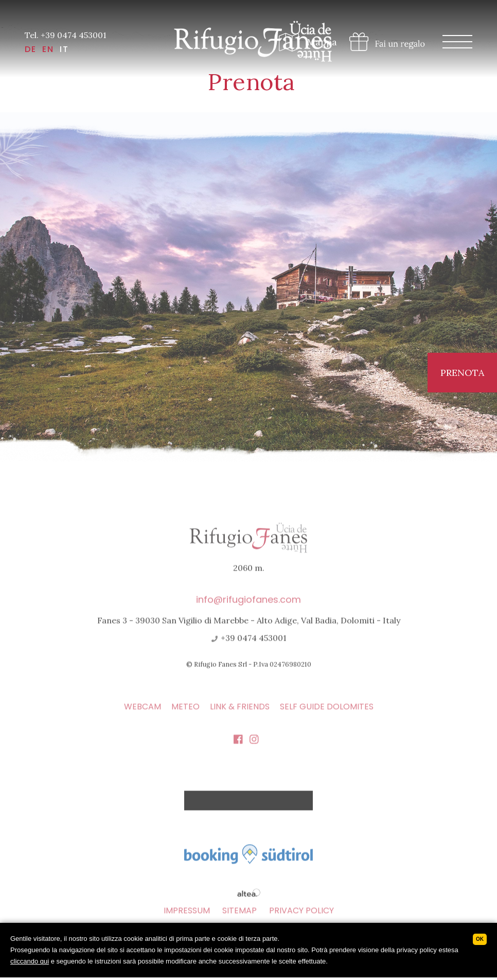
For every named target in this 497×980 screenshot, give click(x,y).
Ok (480, 939)
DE (31, 49)
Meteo (185, 722)
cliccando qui (30, 961)
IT (64, 49)
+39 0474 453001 (248, 653)
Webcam (143, 722)
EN (48, 49)
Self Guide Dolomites (327, 722)
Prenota (462, 373)
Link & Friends (240, 722)
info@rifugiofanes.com (248, 615)
